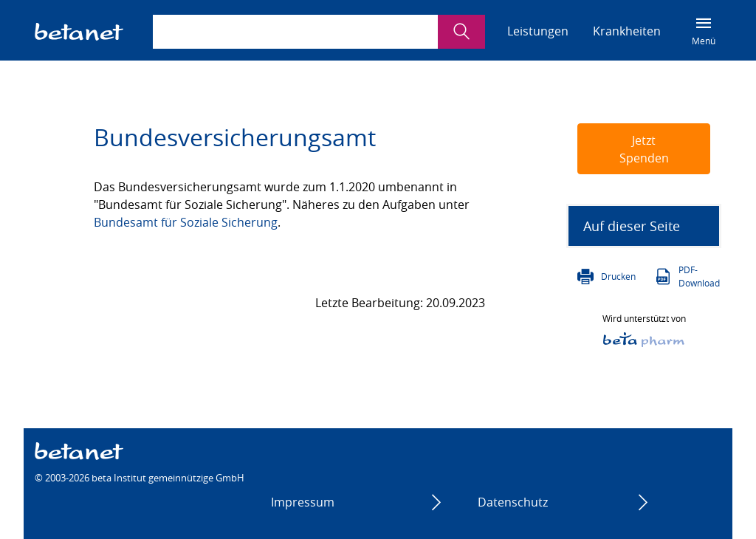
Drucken (618, 276)
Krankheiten (627, 31)
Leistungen (538, 31)
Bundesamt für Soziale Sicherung (186, 222)
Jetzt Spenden (644, 149)
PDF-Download (699, 276)
